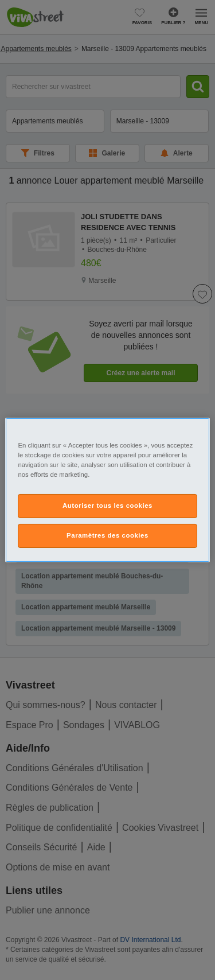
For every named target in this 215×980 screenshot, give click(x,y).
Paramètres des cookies (107, 535)
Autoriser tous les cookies (107, 505)
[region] (107, 490)
